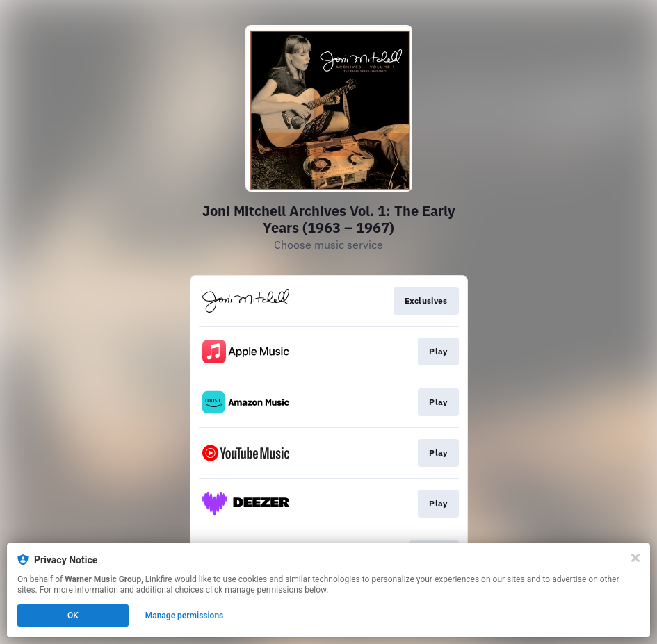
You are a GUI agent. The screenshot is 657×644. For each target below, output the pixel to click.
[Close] (635, 558)
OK (73, 616)
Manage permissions (185, 616)
